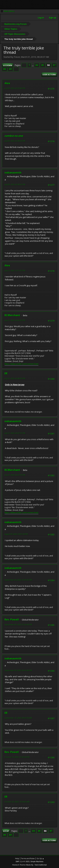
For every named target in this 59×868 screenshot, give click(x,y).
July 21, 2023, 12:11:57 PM (15, 270)
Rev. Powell (12, 620)
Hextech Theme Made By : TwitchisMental (29, 865)
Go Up (6, 831)
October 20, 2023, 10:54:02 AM (17, 802)
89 (10, 69)
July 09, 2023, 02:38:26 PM (15, 141)
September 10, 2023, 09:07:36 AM (18, 718)
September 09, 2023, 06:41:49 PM (18, 670)
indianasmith (13, 173)
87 (54, 65)
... (33, 65)
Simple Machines (37, 862)
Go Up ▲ (40, 858)
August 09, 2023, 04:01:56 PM (16, 534)
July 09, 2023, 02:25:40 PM (15, 88)
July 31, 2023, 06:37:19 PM (15, 475)
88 (5, 69)
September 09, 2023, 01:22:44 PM (18, 624)
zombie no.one (14, 136)
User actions (49, 75)
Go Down (8, 65)
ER (6, 373)
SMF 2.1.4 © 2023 (22, 862)
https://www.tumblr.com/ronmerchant (21, 364)
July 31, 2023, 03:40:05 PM (15, 378)
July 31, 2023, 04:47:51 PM (15, 433)
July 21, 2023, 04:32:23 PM (15, 320)
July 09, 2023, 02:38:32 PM (15, 184)
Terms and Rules (28, 858)
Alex (7, 83)
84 (37, 65)
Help (17, 858)
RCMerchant (12, 315)
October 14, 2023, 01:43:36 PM (17, 757)
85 (43, 65)
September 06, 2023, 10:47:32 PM (18, 580)
